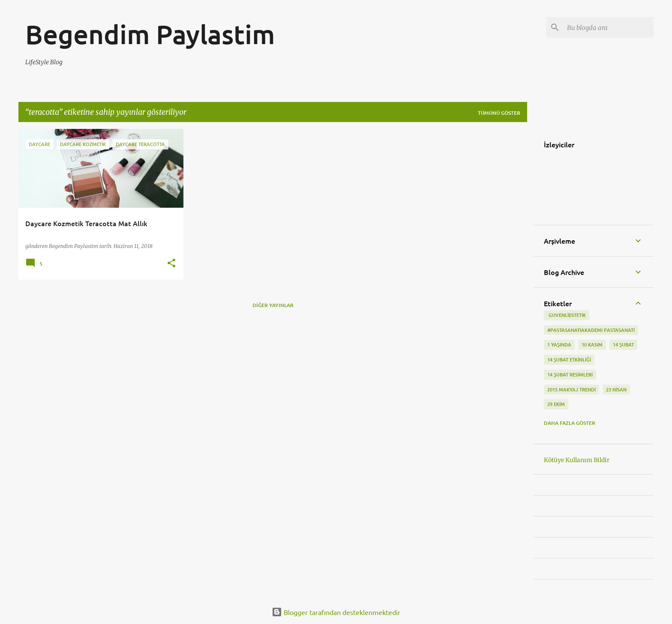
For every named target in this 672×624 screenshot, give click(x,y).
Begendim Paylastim (150, 34)
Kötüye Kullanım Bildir (577, 460)
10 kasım (592, 345)
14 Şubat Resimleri (570, 375)
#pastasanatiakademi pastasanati (591, 330)
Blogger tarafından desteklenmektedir (336, 612)
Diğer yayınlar (273, 305)
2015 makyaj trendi (571, 390)
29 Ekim (556, 404)
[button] (171, 264)
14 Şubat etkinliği (569, 360)
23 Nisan (616, 390)
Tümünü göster (499, 113)
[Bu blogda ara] (609, 27)
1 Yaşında (559, 345)
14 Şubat (623, 345)
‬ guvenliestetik (567, 315)
